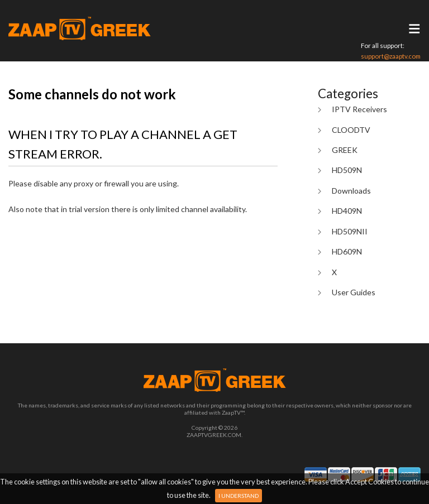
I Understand (239, 496)
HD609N (347, 251)
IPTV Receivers (359, 109)
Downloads (351, 191)
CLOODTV (351, 130)
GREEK (345, 150)
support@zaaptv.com (391, 56)
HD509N (347, 170)
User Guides (354, 292)
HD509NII (350, 231)
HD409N (347, 211)
